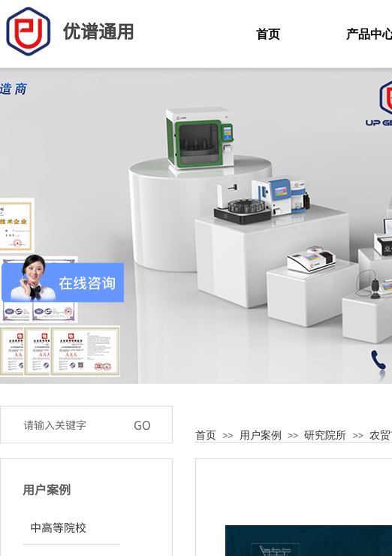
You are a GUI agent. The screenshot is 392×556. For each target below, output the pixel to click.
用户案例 (261, 435)
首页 (206, 435)
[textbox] (71, 425)
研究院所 (325, 435)
